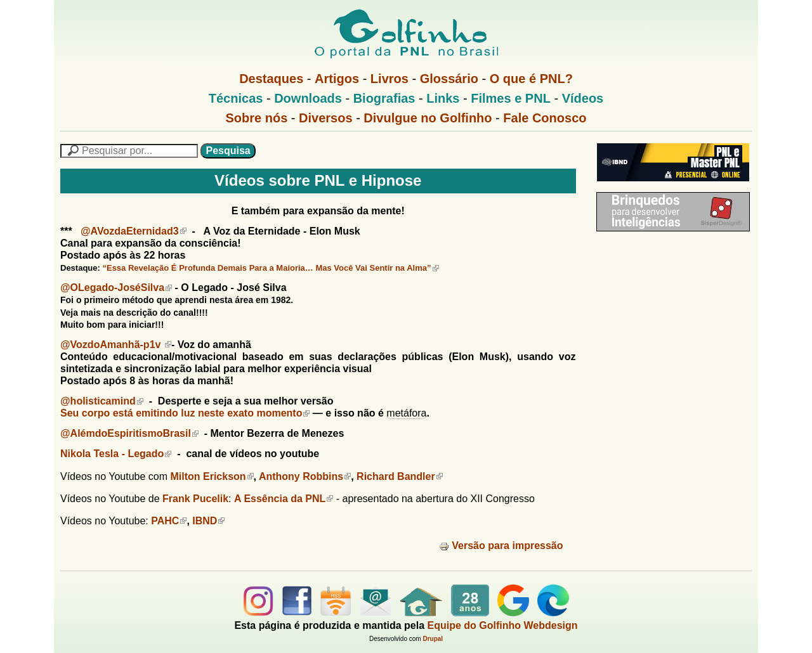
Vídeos (583, 98)
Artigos (337, 79)
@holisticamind (102, 401)
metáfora (406, 413)
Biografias (384, 98)
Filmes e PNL (511, 98)
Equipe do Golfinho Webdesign (503, 625)
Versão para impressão (501, 546)
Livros (390, 79)
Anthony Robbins (305, 476)
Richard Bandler (400, 476)
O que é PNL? (531, 79)
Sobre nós (257, 118)
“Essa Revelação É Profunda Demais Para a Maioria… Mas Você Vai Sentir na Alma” (270, 268)
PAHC (169, 521)
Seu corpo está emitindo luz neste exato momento (185, 413)
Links (443, 98)
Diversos (326, 118)
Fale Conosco (545, 118)
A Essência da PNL (284, 499)
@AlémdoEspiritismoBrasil (129, 433)
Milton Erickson (212, 476)
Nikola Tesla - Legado (116, 454)
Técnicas (236, 98)
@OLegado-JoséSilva (116, 288)
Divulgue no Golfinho (428, 118)
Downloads (308, 98)
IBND (208, 521)
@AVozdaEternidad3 (134, 231)
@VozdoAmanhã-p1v (116, 345)
